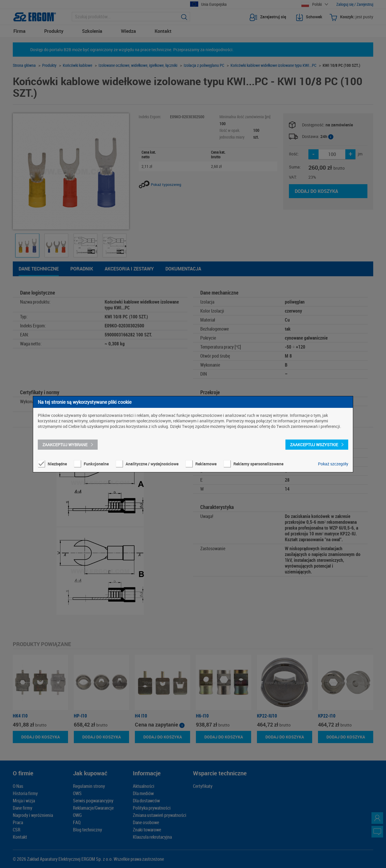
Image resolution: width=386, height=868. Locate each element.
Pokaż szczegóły (333, 464)
